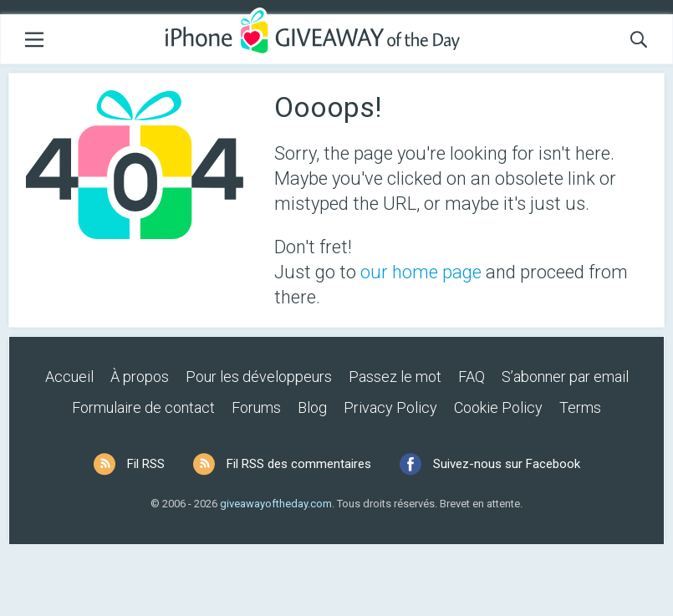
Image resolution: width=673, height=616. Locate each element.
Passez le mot (395, 377)
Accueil (69, 377)
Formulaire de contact (143, 407)
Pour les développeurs (259, 377)
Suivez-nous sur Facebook (507, 464)
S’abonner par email (565, 377)
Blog (312, 407)
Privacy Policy (390, 407)
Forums (256, 407)
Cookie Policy (498, 407)
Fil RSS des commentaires (299, 464)
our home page (421, 272)
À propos (140, 377)
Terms (580, 407)
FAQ (472, 377)
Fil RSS (146, 464)
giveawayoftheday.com (276, 504)
